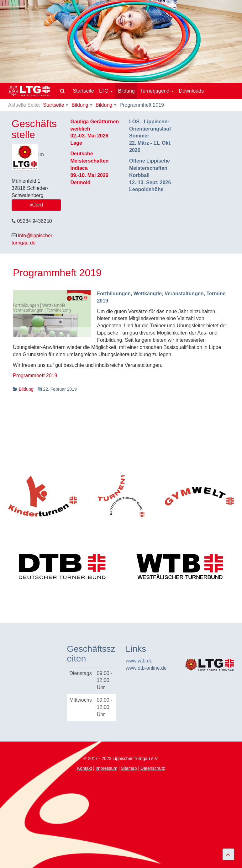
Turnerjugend (157, 91)
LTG (106, 91)
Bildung (126, 91)
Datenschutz (153, 768)
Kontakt (84, 768)
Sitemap (129, 768)
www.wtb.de (139, 661)
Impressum (106, 768)
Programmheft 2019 (57, 273)
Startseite (83, 91)
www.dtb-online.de (146, 668)
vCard (36, 205)
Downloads (191, 91)
